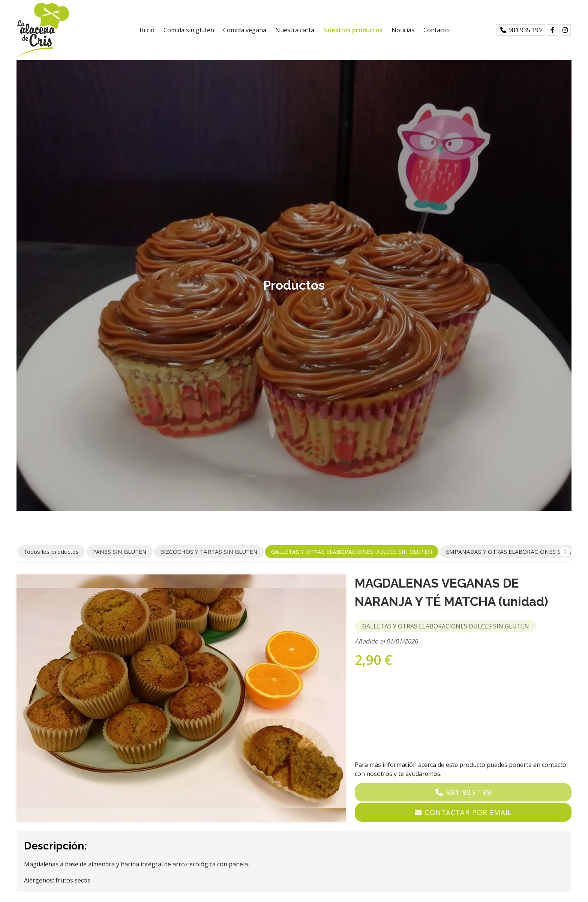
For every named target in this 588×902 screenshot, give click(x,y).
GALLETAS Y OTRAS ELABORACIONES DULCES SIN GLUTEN (446, 626)
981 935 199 (469, 792)
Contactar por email (468, 812)
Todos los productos (51, 552)
